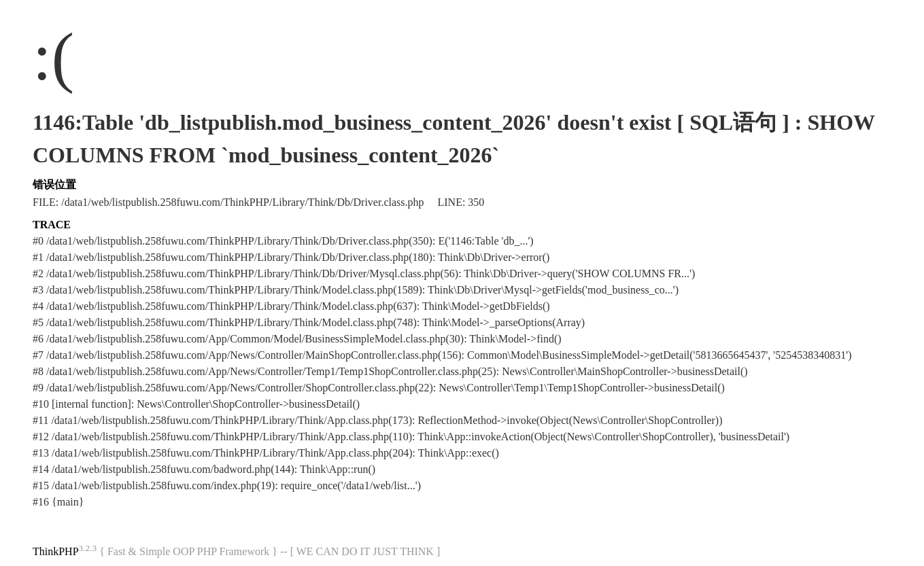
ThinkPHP (56, 551)
